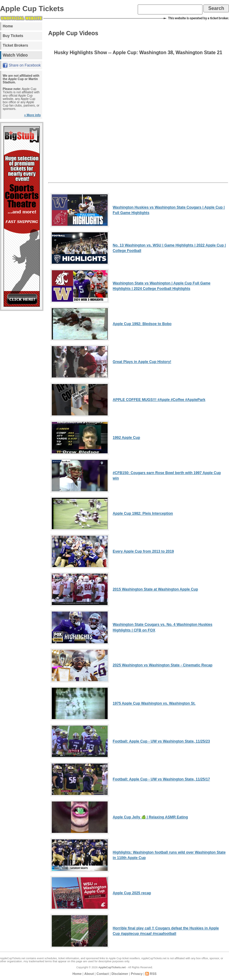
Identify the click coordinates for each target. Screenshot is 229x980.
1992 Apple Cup (126, 438)
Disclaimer (120, 974)
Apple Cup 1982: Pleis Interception (143, 513)
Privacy (137, 974)
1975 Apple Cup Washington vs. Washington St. (154, 703)
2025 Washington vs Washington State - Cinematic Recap (163, 665)
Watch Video (15, 55)
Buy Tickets (13, 36)
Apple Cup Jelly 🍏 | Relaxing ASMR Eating (150, 817)
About (89, 974)
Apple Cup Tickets (32, 9)
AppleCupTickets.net (112, 967)
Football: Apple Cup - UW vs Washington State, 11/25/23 (161, 741)
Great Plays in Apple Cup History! (142, 362)
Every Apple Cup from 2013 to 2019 (143, 551)
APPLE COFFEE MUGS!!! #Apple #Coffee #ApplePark (159, 400)
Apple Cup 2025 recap (132, 893)
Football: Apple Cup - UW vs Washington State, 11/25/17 (161, 779)
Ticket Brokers (15, 45)
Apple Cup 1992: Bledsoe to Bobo (142, 324)
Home (8, 26)
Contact (103, 974)
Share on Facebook (25, 65)
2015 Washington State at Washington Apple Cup (155, 589)
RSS (153, 974)
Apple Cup (115, 958)
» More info (32, 115)
